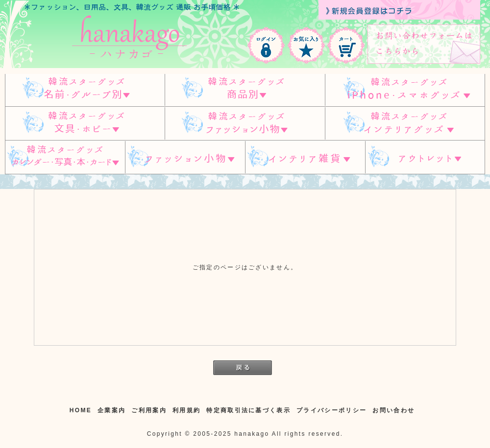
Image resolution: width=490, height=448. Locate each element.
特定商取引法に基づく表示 (248, 410)
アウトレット (425, 157)
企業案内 (111, 410)
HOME (81, 410)
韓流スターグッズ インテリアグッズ (405, 124)
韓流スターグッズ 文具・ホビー (85, 124)
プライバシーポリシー (331, 410)
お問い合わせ (393, 410)
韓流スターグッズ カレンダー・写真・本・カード (65, 157)
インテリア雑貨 (305, 157)
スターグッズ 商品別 (245, 90)
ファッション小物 (185, 157)
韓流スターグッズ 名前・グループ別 (85, 90)
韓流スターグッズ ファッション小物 (245, 124)
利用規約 (186, 410)
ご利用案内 (149, 410)
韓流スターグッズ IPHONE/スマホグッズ (405, 90)
